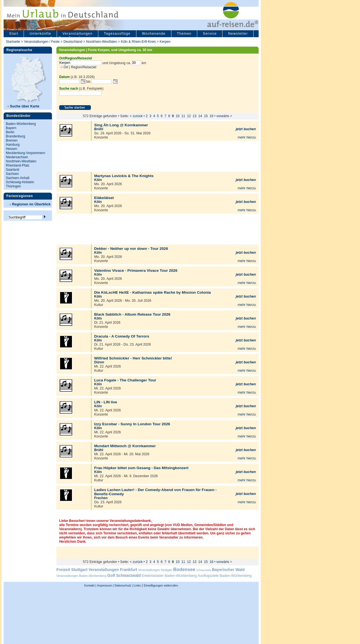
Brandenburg (15, 136)
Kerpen (165, 42)
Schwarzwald (204, 570)
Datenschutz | (123, 585)
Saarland (12, 170)
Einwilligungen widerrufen (161, 585)
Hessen (12, 149)
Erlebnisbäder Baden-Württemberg (169, 576)
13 (195, 116)
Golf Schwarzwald (124, 575)
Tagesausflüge (117, 34)
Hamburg (13, 145)
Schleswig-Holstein (20, 182)
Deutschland (73, 42)
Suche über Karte (23, 106)
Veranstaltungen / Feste (42, 42)
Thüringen (13, 186)
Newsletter (238, 34)
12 (189, 116)
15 (206, 116)
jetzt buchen (246, 129)
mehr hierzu (247, 137)
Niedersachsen (17, 157)
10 (178, 116)
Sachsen (12, 174)
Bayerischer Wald (228, 570)
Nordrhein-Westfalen (102, 42)
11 (183, 116)
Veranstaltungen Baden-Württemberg (81, 576)
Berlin (10, 132)
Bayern (11, 128)
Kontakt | (90, 585)
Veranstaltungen (77, 34)
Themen (184, 34)
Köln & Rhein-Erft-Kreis (138, 42)
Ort (65, 67)
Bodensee (184, 569)
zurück (138, 116)
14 (200, 116)
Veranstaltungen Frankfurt (113, 570)
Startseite (13, 42)
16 (211, 116)
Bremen (12, 140)
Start (14, 34)
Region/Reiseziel (84, 67)
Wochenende (154, 34)
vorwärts (223, 116)
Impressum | (106, 585)
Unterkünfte (40, 34)
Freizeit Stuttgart (72, 570)
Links (137, 585)
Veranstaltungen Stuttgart (155, 570)
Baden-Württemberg (21, 124)
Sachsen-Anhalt (18, 178)
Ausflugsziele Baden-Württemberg (224, 576)
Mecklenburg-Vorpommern (25, 153)
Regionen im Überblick (30, 204)
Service (210, 34)
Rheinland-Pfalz (18, 165)
